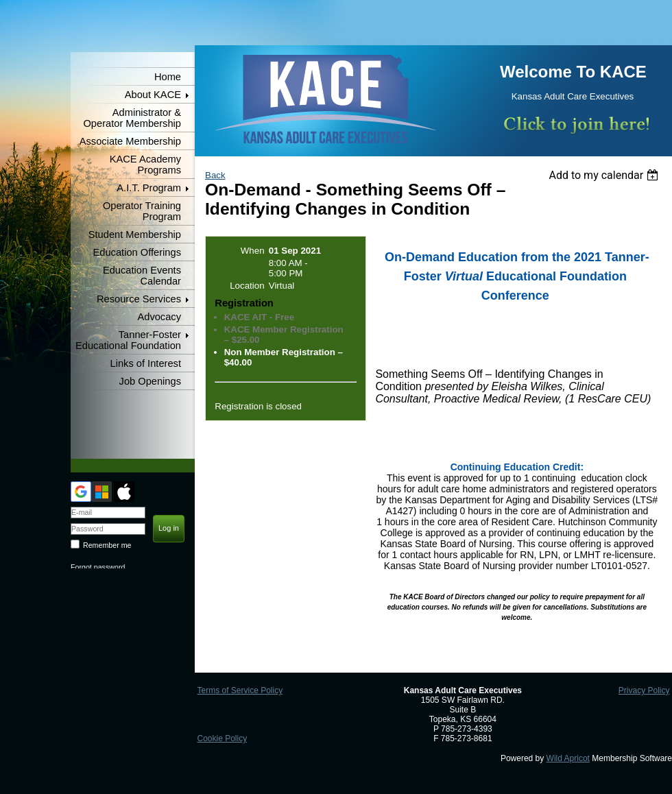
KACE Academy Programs (145, 165)
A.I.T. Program (149, 188)
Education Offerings (137, 252)
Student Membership (135, 234)
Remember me (107, 545)
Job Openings (150, 381)
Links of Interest (146, 363)
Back (215, 175)
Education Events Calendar (142, 276)
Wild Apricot (568, 758)
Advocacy (159, 317)
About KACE (153, 95)
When (253, 251)
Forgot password (98, 567)
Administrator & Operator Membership (132, 118)
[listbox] (605, 175)
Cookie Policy (222, 738)
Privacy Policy (644, 690)
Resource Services (139, 299)
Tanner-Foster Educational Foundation (128, 340)
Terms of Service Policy (240, 690)
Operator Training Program (142, 211)
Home (168, 77)
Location (247, 286)
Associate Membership (130, 141)
